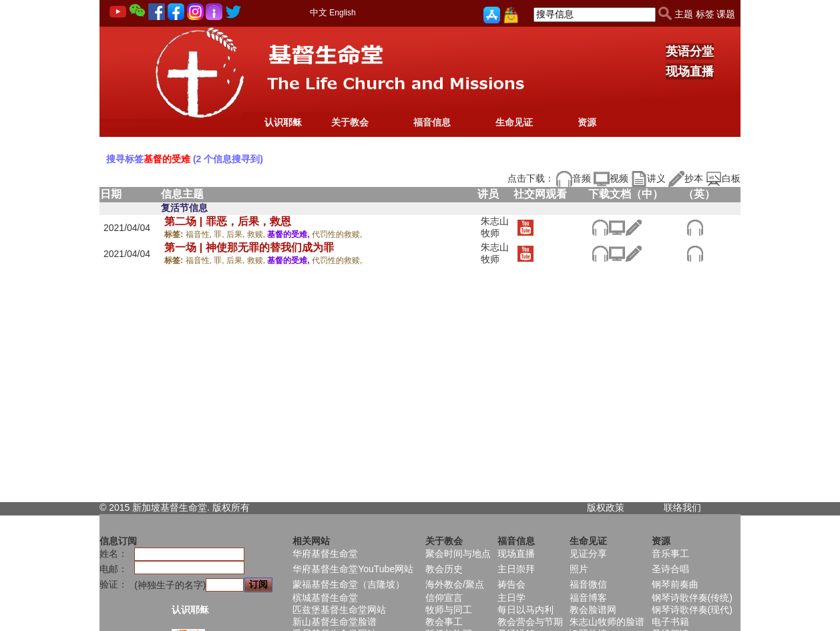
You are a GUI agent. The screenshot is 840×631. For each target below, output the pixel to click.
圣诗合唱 (670, 569)
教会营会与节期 (530, 622)
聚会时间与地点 (458, 554)
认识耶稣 (283, 122)
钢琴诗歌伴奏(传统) (692, 598)
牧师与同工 (449, 610)
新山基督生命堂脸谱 (335, 622)
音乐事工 (670, 554)
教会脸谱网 (593, 610)
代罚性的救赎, (337, 234)
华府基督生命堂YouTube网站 (353, 569)
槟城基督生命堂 (325, 598)
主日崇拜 (516, 569)
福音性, (200, 234)
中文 (319, 12)
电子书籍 (670, 622)
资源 (587, 122)
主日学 (511, 598)
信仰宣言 (444, 598)
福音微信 (588, 584)
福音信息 (432, 122)
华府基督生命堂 (325, 554)
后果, (237, 234)
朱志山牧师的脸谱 (607, 622)
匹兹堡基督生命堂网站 (339, 610)
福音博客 (588, 598)
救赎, (257, 234)
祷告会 (511, 584)
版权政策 (606, 507)
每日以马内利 (526, 610)
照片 (579, 569)
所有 (240, 507)
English (342, 13)
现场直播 (690, 71)
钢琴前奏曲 (675, 584)
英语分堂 (690, 51)
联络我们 (682, 507)
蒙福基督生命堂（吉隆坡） (349, 584)
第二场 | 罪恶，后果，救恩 (227, 221)
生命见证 (514, 122)
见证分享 (588, 554)
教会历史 (444, 569)
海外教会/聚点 (455, 584)
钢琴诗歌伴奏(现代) (692, 610)
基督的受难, (289, 234)
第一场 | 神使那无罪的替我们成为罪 (249, 247)
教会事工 (444, 622)
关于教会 (350, 122)
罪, (220, 234)
